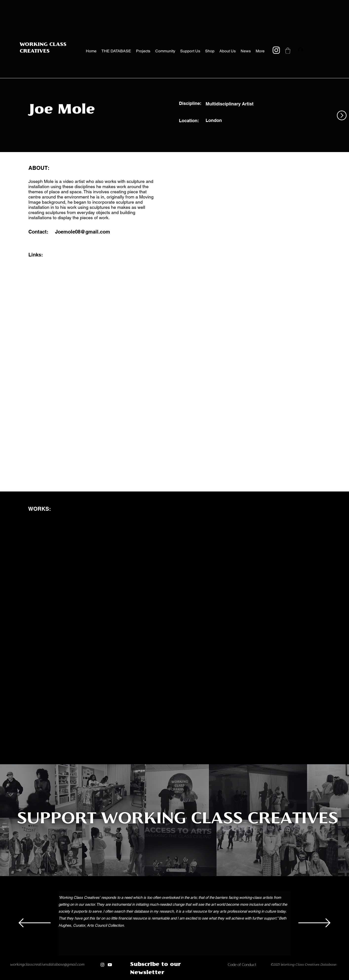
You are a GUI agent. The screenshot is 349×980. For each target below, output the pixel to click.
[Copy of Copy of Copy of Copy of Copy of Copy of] (172, 979)
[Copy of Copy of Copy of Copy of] (162, 979)
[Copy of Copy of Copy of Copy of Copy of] (167, 979)
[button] (288, 51)
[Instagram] (276, 50)
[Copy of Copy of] (152, 979)
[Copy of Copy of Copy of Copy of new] (204, 979)
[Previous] (35, 923)
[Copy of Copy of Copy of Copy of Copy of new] (209, 979)
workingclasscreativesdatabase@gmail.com (47, 965)
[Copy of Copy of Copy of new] (198, 979)
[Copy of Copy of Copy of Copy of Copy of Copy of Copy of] (178, 979)
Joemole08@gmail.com (83, 232)
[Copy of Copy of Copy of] (157, 979)
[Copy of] (146, 979)
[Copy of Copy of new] (193, 979)
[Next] (314, 923)
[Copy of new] (188, 979)
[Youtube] (110, 965)
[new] (183, 979)
